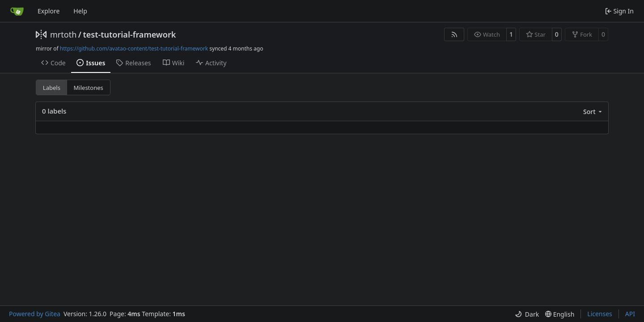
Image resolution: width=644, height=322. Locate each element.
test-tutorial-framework (129, 34)
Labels (52, 88)
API (630, 314)
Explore (49, 11)
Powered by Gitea (35, 314)
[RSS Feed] (454, 34)
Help (80, 11)
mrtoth (63, 34)
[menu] (593, 112)
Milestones (89, 88)
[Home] (17, 11)
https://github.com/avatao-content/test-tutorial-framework (134, 49)
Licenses (600, 314)
